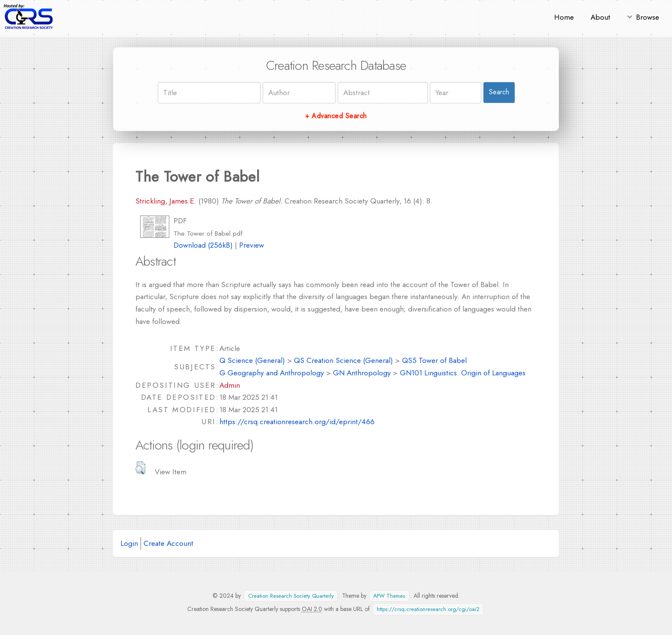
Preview (252, 245)
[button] (140, 468)
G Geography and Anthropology (272, 373)
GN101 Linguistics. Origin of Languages (463, 373)
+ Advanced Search (336, 116)
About (600, 17)
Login (129, 543)
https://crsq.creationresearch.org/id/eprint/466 (297, 421)
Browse (648, 17)
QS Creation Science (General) (343, 360)
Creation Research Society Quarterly (291, 596)
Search (499, 92)
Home (564, 17)
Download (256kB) (203, 245)
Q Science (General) (252, 360)
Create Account (168, 543)
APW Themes (389, 596)
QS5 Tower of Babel (434, 360)
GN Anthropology (362, 373)
